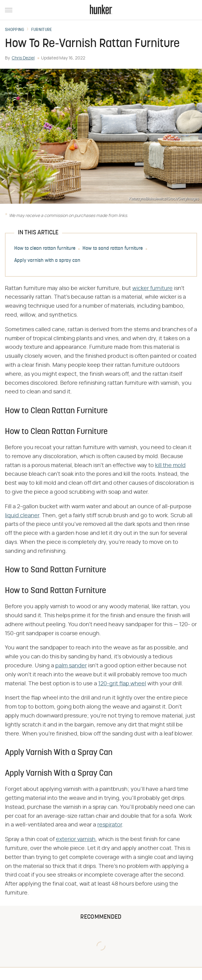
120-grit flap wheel (122, 684)
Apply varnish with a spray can (47, 261)
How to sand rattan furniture (113, 249)
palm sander (71, 666)
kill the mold (170, 466)
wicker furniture (152, 288)
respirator (110, 825)
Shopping (15, 30)
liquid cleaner (22, 516)
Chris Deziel (23, 58)
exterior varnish (76, 839)
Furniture (42, 30)
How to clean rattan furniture (45, 249)
